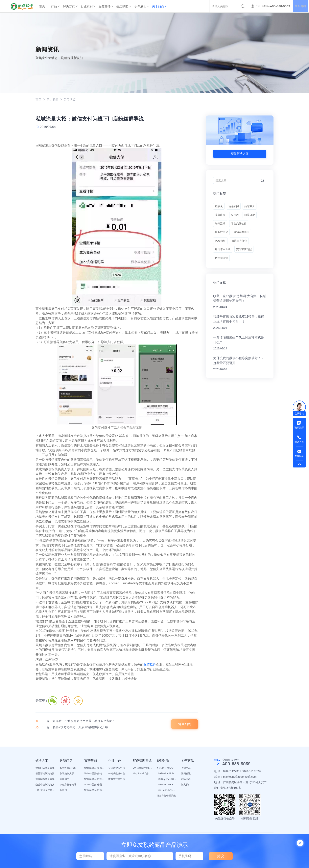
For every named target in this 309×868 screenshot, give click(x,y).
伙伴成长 (140, 6)
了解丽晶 (186, 769)
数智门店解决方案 (45, 769)
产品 (54, 6)
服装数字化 (222, 237)
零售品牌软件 (241, 227)
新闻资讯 (186, 775)
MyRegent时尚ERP (143, 769)
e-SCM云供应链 (165, 769)
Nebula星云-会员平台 (94, 786)
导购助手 (64, 780)
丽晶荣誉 (253, 208)
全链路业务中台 (117, 769)
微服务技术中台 (117, 780)
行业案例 (87, 6)
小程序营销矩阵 (68, 786)
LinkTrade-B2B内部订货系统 (167, 791)
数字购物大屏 (67, 775)
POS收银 (221, 247)
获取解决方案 (240, 154)
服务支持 (105, 6)
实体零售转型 (246, 257)
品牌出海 (221, 217)
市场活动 (186, 780)
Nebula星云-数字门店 (94, 780)
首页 (42, 6)
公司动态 (71, 99)
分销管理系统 (244, 237)
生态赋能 (122, 6)
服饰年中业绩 (223, 257)
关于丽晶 (158, 6)
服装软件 (150, 665)
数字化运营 (222, 267)
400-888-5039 (238, 765)
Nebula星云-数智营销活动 (94, 791)
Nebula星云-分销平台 (94, 775)
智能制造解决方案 (45, 780)
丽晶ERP (253, 217)
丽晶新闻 (235, 208)
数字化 (219, 208)
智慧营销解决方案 (45, 775)
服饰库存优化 (241, 247)
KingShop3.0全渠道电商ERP (143, 775)
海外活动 (221, 227)
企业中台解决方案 (45, 786)
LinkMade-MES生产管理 (167, 786)
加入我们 (186, 786)
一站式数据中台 (117, 775)
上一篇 (80, 721)
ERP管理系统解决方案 (46, 791)
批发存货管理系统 (166, 797)
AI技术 (237, 217)
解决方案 (69, 6)
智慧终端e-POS (68, 769)
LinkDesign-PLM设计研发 (167, 775)
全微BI (63, 791)
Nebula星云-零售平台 (94, 769)
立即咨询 (300, 6)
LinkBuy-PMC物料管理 (167, 780)
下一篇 (77, 728)
